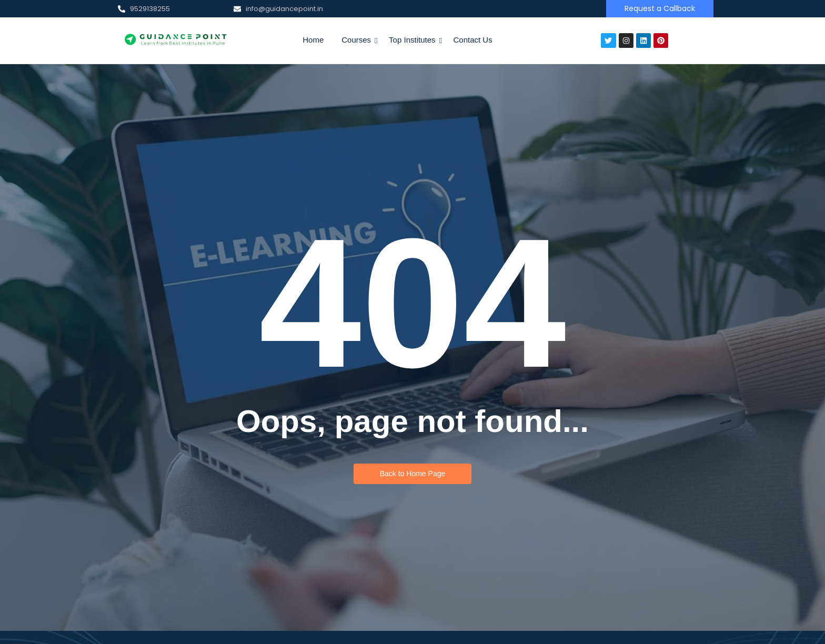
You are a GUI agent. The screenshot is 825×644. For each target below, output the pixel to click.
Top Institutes (414, 40)
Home (313, 40)
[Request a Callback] (660, 9)
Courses (358, 40)
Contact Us (473, 40)
